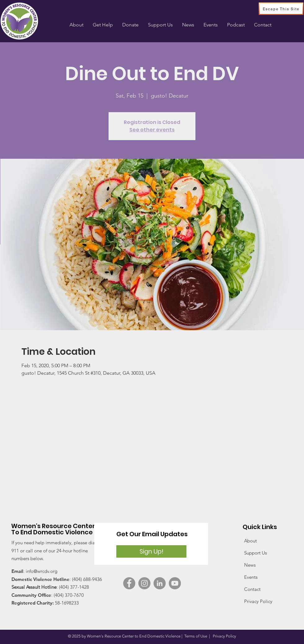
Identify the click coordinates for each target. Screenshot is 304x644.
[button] (103, 25)
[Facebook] (129, 583)
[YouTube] (175, 583)
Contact (252, 589)
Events (251, 577)
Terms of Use (196, 636)
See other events (152, 130)
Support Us (255, 553)
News (250, 565)
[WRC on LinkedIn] (160, 583)
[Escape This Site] (281, 9)
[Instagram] (144, 583)
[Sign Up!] (151, 551)
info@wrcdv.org (42, 571)
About (250, 541)
